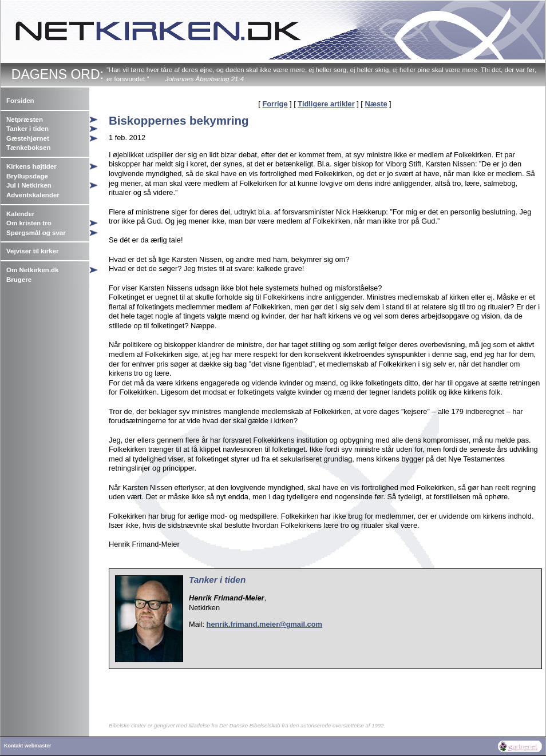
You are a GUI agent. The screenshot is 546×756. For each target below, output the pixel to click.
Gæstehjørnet (28, 138)
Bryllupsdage (27, 176)
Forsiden (20, 101)
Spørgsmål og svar (36, 233)
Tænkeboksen (28, 148)
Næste (376, 104)
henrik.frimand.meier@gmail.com (264, 624)
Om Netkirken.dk (33, 270)
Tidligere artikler (326, 104)
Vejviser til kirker (33, 251)
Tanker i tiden (27, 129)
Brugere (19, 280)
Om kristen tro (29, 223)
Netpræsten (25, 120)
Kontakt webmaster (28, 746)
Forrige (275, 104)
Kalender (20, 214)
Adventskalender (33, 195)
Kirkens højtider (31, 166)
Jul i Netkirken (29, 185)
